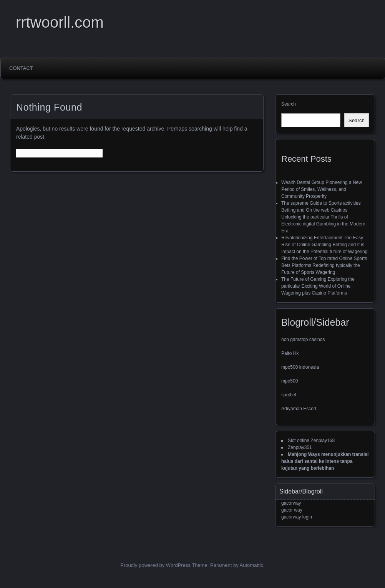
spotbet (289, 395)
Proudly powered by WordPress (155, 565)
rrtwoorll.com (60, 22)
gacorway (291, 503)
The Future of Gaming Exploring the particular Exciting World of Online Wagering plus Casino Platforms (318, 286)
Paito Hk (290, 353)
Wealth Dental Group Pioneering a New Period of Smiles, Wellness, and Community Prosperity (322, 189)
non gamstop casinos (303, 340)
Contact (21, 68)
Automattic (251, 565)
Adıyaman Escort (299, 409)
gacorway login (297, 517)
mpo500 (290, 381)
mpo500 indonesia (300, 367)
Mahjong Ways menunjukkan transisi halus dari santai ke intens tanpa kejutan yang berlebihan (325, 461)
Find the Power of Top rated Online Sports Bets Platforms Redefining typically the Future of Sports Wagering (324, 265)
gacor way (292, 510)
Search (289, 104)
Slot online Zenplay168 (311, 441)
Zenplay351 (300, 447)
